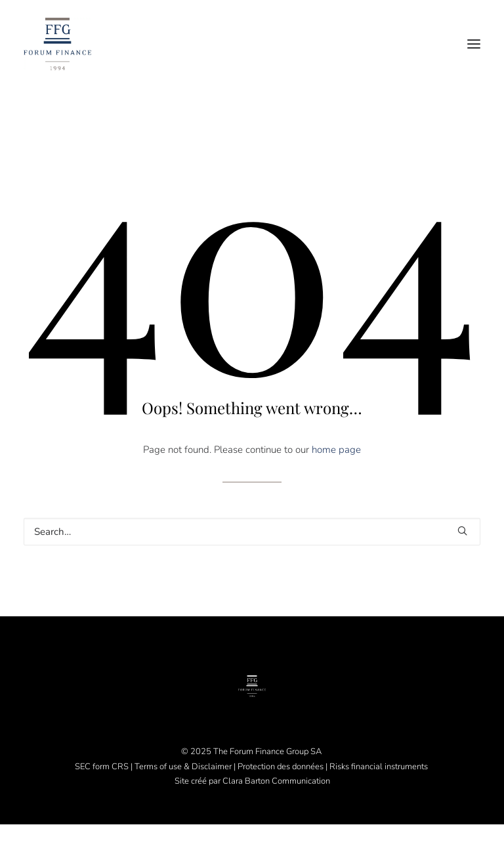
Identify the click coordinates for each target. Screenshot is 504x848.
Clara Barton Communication (276, 781)
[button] (474, 44)
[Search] (252, 532)
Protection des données (281, 767)
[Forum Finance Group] (57, 44)
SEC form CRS (102, 767)
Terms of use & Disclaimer (183, 767)
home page (336, 450)
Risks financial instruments (380, 767)
